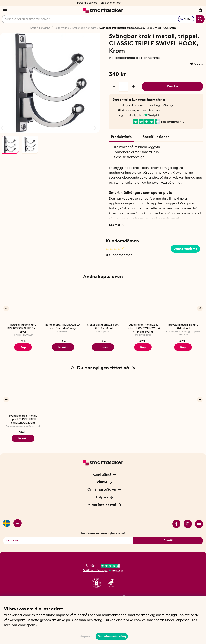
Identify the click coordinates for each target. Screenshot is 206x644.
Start (33, 28)
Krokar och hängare (84, 28)
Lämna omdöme (185, 249)
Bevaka (173, 86)
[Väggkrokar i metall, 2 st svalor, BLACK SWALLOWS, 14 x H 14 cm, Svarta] (143, 303)
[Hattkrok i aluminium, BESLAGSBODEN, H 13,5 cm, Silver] (23, 303)
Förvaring (45, 28)
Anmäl (168, 537)
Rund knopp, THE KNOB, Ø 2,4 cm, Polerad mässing (63, 326)
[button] (97, 580)
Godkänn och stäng (112, 636)
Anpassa (86, 636)
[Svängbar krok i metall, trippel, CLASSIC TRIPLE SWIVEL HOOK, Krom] (23, 393)
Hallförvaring (61, 28)
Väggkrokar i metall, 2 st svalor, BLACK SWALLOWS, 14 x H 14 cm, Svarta (143, 328)
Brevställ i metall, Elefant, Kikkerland (183, 326)
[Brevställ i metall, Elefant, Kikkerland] (183, 303)
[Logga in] (16, 521)
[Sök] (103, 19)
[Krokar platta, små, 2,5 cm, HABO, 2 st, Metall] (103, 303)
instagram (188, 521)
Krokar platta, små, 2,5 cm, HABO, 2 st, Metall (103, 326)
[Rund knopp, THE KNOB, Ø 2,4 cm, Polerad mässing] (63, 303)
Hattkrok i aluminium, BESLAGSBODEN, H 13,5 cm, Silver (23, 328)
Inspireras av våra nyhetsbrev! (103, 530)
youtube (199, 521)
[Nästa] (95, 128)
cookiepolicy (28, 625)
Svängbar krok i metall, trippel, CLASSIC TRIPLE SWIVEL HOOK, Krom (23, 418)
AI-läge (186, 19)
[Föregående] (6, 308)
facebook (176, 521)
